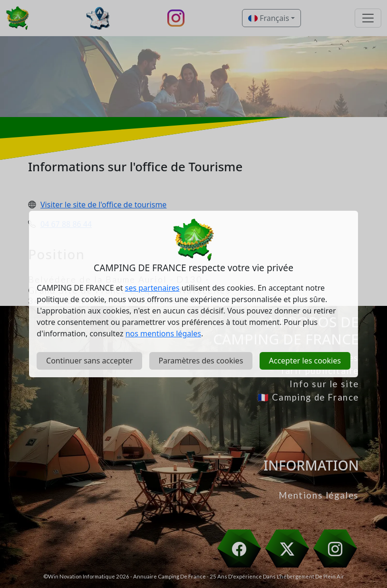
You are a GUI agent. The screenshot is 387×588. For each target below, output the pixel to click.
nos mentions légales (163, 333)
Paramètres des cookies (201, 361)
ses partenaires (152, 288)
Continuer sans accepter (89, 361)
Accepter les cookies (305, 361)
